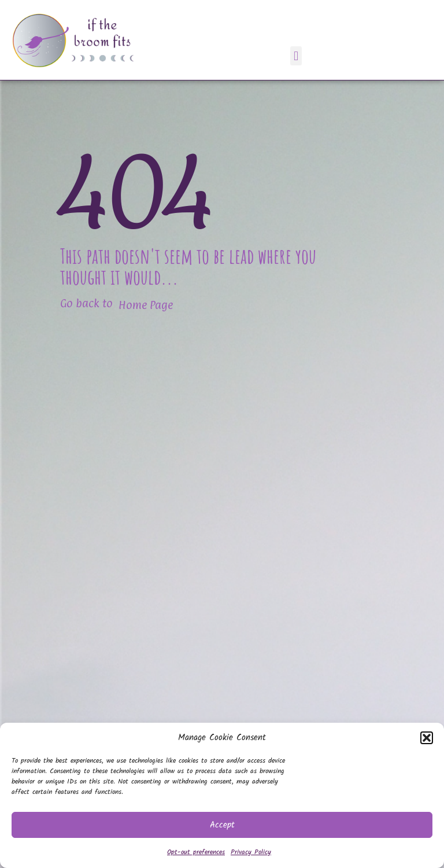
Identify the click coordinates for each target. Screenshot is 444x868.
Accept (222, 825)
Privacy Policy (251, 852)
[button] (427, 738)
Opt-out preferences (196, 852)
